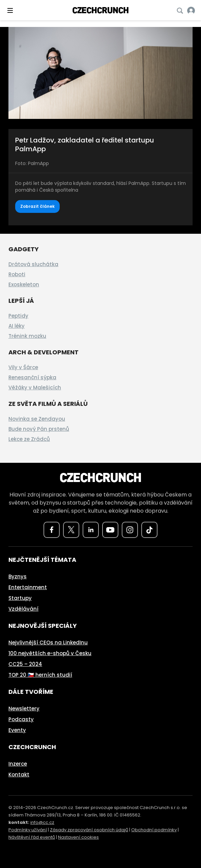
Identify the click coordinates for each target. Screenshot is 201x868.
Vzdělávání (23, 609)
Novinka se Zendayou (37, 419)
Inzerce (18, 764)
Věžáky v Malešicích (35, 388)
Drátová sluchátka (33, 264)
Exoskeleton (24, 284)
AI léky (17, 326)
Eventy (17, 730)
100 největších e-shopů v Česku (50, 653)
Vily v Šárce (23, 367)
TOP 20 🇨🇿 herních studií (40, 675)
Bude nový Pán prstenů (39, 429)
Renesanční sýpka (32, 377)
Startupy (20, 598)
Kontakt (19, 775)
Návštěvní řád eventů (32, 837)
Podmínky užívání (28, 830)
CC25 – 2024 (25, 664)
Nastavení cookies (78, 837)
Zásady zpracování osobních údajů (89, 830)
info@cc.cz (42, 822)
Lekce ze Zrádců (29, 439)
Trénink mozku (27, 336)
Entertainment (28, 587)
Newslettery (24, 709)
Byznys (18, 576)
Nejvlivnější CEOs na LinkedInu (48, 642)
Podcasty (21, 719)
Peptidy (18, 316)
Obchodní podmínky (154, 830)
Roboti (17, 274)
